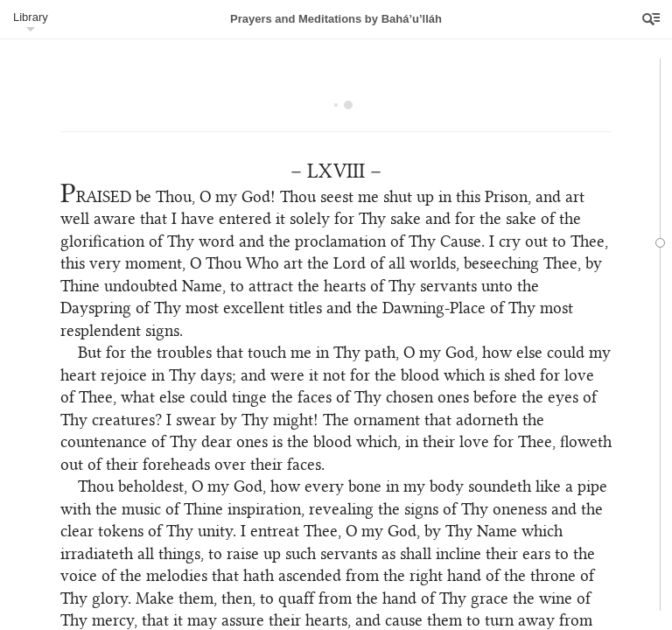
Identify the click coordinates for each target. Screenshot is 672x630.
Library (31, 17)
